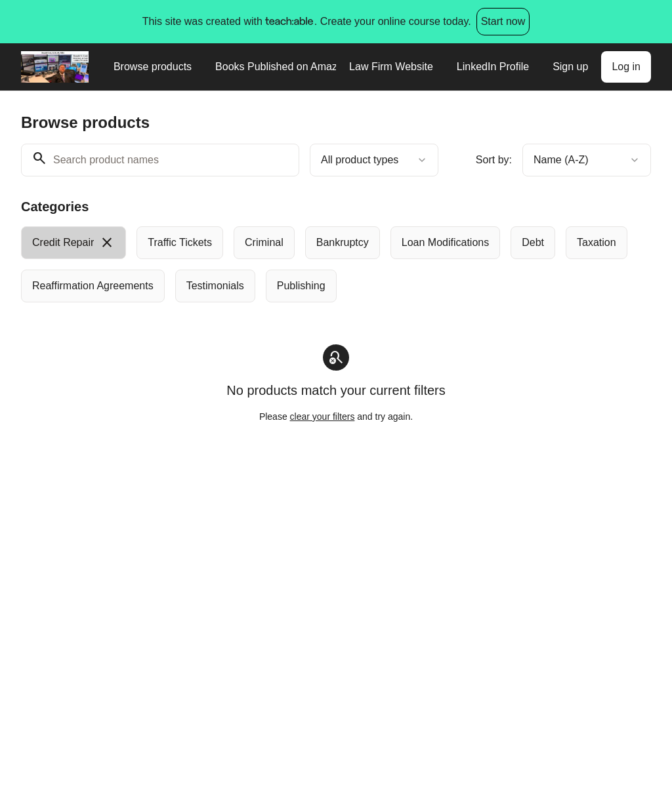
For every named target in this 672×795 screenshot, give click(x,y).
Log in (626, 67)
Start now (503, 21)
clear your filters (323, 417)
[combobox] (374, 160)
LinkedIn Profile (493, 67)
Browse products (153, 67)
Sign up (570, 67)
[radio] (73, 243)
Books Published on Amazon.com (276, 67)
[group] (336, 264)
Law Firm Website (391, 67)
